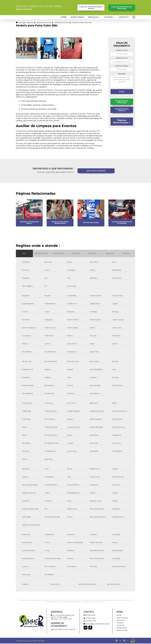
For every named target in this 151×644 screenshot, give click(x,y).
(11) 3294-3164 (89, 616)
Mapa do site (122, 631)
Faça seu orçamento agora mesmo (91, 8)
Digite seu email (122, 59)
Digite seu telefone (122, 66)
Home (64, 18)
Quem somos (77, 18)
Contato (124, 18)
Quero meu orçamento (96, 171)
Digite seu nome (122, 51)
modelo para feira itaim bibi (81, 23)
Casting (108, 18)
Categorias (29, 23)
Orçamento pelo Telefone (122, 111)
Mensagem (122, 74)
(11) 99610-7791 (90, 621)
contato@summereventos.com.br (97, 624)
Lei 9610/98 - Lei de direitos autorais (93, 602)
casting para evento (61, 23)
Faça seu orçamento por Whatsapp (122, 8)
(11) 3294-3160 (90, 619)
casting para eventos (44, 23)
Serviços (93, 18)
